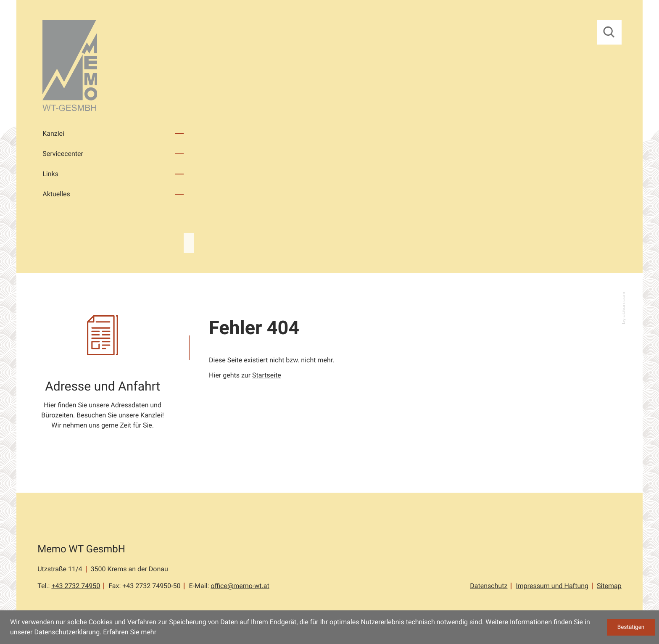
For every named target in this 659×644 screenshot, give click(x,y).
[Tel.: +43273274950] (76, 586)
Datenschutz (489, 586)
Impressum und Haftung (552, 586)
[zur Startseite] (70, 67)
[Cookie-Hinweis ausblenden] (631, 627)
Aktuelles (56, 194)
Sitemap (609, 586)
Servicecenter (63, 154)
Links (50, 174)
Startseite (267, 375)
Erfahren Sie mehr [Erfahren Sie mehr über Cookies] (130, 632)
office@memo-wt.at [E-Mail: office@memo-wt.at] (240, 586)
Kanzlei (53, 133)
